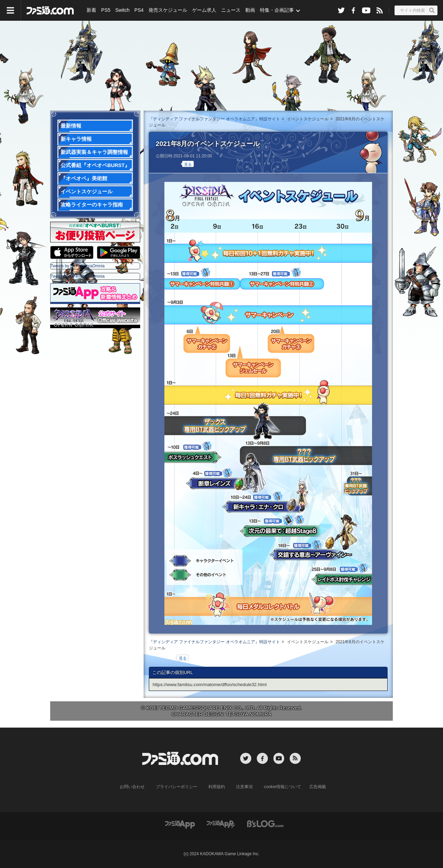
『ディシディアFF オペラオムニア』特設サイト (221, 64)
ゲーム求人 (204, 10)
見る (188, 164)
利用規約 (217, 787)
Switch (122, 10)
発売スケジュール (168, 10)
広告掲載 (317, 787)
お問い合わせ (133, 787)
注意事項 (245, 787)
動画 (250, 10)
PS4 (138, 10)
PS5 (106, 10)
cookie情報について (283, 787)
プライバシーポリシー (177, 787)
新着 (91, 10)
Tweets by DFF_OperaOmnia (78, 266)
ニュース (230, 10)
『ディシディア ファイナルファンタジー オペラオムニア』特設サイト (214, 119)
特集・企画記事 (276, 10)
